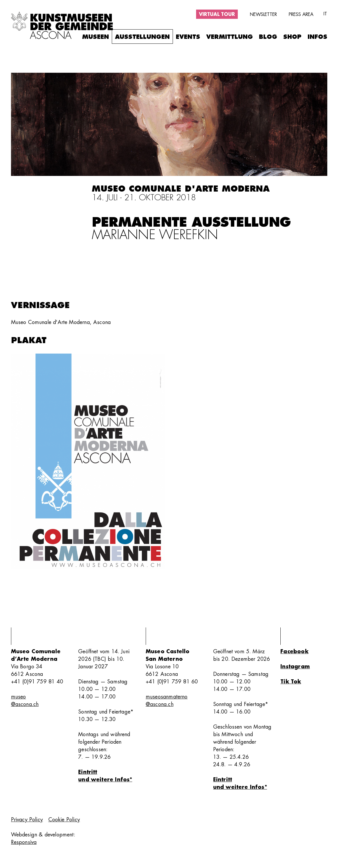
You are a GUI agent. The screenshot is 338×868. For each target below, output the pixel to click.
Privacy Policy (27, 820)
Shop (292, 37)
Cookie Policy (64, 820)
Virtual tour (217, 14)
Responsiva (24, 842)
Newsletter (263, 14)
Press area (301, 14)
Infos (317, 37)
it (325, 14)
